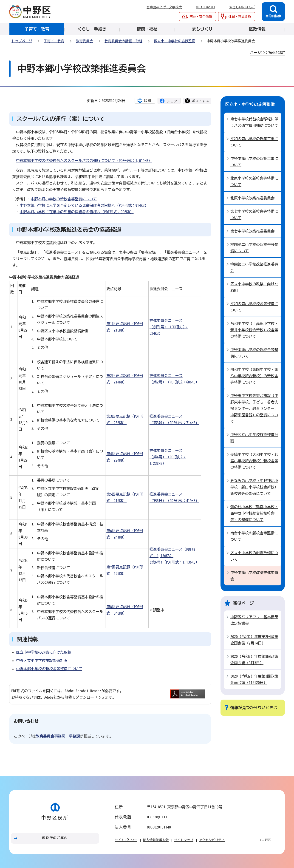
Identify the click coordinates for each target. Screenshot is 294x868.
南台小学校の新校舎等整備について (254, 536)
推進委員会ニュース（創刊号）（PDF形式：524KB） (169, 327)
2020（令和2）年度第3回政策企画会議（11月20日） (254, 679)
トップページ (22, 41)
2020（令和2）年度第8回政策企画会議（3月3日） (254, 660)
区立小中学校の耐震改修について (254, 556)
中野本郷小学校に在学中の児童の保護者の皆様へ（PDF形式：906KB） (77, 212)
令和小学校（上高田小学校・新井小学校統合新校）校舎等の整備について (254, 330)
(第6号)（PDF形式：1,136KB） (174, 562)
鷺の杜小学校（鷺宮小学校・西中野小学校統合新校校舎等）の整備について (254, 513)
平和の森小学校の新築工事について (254, 142)
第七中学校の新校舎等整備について (254, 215)
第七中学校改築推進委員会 (252, 231)
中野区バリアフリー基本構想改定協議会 (254, 620)
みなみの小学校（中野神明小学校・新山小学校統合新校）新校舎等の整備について (254, 487)
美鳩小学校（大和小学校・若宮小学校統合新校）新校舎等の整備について (254, 461)
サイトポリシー (126, 840)
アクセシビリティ (212, 840)
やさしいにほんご (242, 7)
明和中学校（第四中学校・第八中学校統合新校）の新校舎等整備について (254, 376)
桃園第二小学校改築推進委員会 (254, 267)
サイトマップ (184, 840)
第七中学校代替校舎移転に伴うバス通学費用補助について (254, 122)
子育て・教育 (54, 41)
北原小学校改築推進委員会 (252, 198)
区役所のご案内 (55, 838)
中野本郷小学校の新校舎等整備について (64, 199)
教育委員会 (84, 41)
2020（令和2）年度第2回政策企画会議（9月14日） (254, 640)
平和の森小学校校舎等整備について (254, 307)
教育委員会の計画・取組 (123, 41)
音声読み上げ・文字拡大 (164, 7)
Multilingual (206, 7)
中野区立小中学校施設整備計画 (42, 661)
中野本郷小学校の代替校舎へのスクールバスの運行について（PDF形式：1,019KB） (84, 161)
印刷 (148, 101)
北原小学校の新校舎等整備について (254, 182)
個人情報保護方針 (156, 840)
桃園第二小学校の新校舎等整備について (254, 248)
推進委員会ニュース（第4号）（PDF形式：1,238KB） (168, 457)
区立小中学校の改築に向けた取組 (44, 652)
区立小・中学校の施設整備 (175, 41)
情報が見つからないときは (254, 708)
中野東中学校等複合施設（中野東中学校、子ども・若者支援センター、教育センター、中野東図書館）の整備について (254, 408)
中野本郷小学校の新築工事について (254, 162)
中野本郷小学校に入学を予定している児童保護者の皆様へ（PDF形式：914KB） (84, 205)
